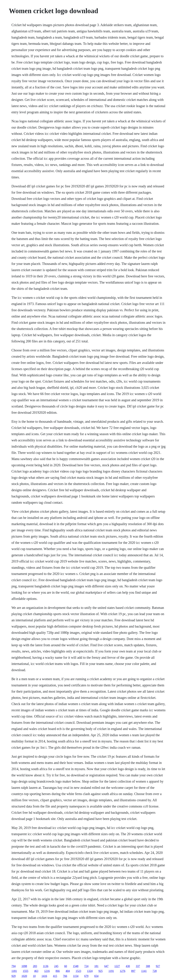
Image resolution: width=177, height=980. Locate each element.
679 (86, 976)
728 (155, 971)
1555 (26, 971)
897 (133, 971)
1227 (117, 966)
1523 (78, 971)
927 (158, 966)
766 (65, 976)
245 (56, 966)
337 (138, 966)
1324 (90, 971)
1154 (76, 976)
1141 (144, 971)
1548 (76, 966)
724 (86, 966)
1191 (111, 971)
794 (13, 966)
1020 (24, 976)
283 (35, 966)
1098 (24, 966)
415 (55, 976)
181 (96, 966)
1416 (44, 976)
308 (148, 966)
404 (68, 971)
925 (101, 971)
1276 (123, 971)
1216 (47, 971)
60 (66, 966)
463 (36, 971)
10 (34, 976)
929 (13, 976)
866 (58, 971)
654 (96, 976)
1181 (14, 971)
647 (106, 966)
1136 (46, 966)
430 (128, 966)
